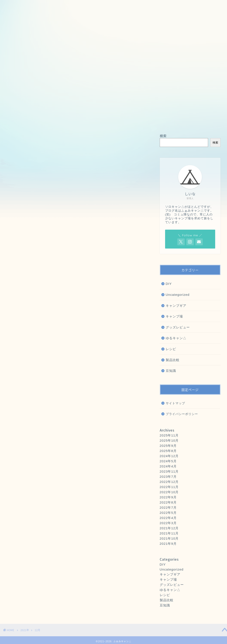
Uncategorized (178, 295)
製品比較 (173, 360)
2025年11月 (169, 435)
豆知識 (171, 371)
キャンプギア (176, 306)
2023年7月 (168, 477)
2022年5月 (168, 513)
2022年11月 (169, 487)
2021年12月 (169, 528)
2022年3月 (168, 523)
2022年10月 (169, 492)
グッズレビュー (178, 327)
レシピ (171, 349)
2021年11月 (169, 533)
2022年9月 (168, 497)
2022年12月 (169, 482)
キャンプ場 (174, 316)
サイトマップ (175, 403)
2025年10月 (169, 440)
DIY (169, 284)
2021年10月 (169, 538)
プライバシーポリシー (182, 414)
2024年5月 (168, 461)
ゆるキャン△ (176, 338)
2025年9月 (168, 446)
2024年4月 (168, 466)
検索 (163, 136)
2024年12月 (169, 456)
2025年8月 (168, 451)
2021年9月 (168, 544)
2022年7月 (168, 507)
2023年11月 (169, 471)
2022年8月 (168, 502)
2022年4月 (168, 518)
